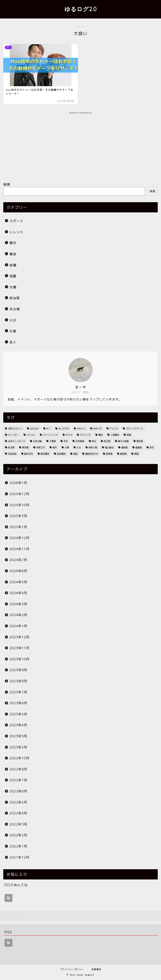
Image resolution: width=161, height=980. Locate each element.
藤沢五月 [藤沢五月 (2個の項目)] (29, 454)
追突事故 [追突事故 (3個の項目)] (61, 454)
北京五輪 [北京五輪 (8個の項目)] (37, 441)
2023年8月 (18, 681)
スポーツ (16, 221)
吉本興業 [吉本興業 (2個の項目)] (80, 441)
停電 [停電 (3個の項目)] (129, 435)
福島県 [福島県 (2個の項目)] (139, 447)
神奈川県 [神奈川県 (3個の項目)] (93, 447)
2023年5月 (18, 714)
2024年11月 (19, 549)
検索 (7, 184)
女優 (13, 287)
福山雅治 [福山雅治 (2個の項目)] (109, 447)
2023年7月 (18, 692)
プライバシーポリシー (72, 969)
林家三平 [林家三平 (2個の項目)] (41, 447)
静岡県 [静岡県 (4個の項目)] (123, 454)
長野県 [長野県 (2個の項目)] (109, 454)
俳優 (13, 265)
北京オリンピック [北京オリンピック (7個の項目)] (17, 441)
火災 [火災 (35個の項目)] (79, 447)
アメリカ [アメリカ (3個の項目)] (114, 429)
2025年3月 (18, 516)
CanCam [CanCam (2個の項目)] (34, 429)
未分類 (15, 309)
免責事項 (96, 969)
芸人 (13, 342)
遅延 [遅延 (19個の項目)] (75, 454)
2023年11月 (19, 648)
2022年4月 (18, 813)
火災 (13, 320)
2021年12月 (19, 857)
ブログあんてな (15, 885)
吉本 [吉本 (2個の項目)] (66, 441)
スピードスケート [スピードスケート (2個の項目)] (134, 429)
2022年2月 (18, 835)
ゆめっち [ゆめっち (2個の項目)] (97, 429)
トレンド (16, 232)
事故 (13, 254)
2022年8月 (18, 769)
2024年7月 (18, 560)
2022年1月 (18, 846)
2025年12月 (19, 494)
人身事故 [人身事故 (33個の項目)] (115, 435)
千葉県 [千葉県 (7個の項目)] (53, 441)
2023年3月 (18, 736)
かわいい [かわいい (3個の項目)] (81, 429)
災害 (13, 331)
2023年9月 (18, 670)
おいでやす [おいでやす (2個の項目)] (64, 429)
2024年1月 (18, 626)
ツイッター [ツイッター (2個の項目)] (13, 435)
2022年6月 (18, 791)
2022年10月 (19, 758)
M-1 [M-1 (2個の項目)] (48, 429)
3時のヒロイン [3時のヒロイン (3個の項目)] (15, 429)
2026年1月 (18, 483)
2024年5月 (18, 582)
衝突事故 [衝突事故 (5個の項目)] (45, 454)
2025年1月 (18, 527)
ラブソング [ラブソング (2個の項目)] (85, 435)
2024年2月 (18, 615)
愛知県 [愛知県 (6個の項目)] (140, 441)
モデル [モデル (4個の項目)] (69, 435)
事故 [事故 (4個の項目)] (100, 435)
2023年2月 (18, 747)
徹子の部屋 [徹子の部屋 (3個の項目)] (123, 441)
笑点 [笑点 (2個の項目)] (152, 447)
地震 (13, 276)
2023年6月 (18, 703)
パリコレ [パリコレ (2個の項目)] (31, 435)
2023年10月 (19, 659)
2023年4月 (18, 725)
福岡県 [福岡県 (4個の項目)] (124, 447)
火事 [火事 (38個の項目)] (67, 447)
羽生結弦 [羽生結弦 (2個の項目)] (12, 454)
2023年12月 (19, 637)
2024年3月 (18, 604)
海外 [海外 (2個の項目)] (55, 447)
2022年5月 (18, 802)
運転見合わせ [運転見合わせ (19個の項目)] (92, 454)
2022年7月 (18, 780)
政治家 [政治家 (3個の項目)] (11, 447)
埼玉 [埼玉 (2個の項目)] (94, 441)
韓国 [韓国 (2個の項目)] (136, 454)
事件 (13, 243)
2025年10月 (19, 505)
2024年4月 (18, 593)
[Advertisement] (80, 145)
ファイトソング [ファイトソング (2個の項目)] (50, 435)
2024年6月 (18, 571)
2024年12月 (19, 538)
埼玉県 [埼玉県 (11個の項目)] (107, 441)
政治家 (15, 298)
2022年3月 (18, 824)
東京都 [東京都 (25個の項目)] (25, 447)
